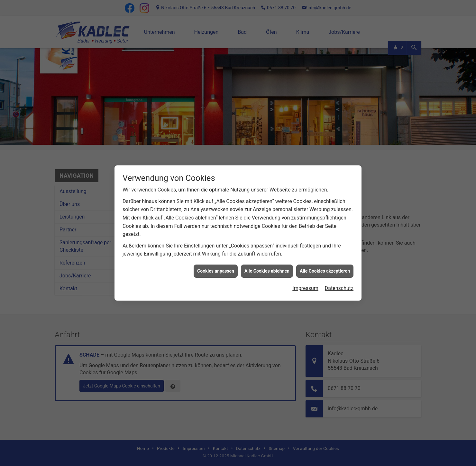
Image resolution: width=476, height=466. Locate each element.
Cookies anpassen (216, 265)
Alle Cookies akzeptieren (325, 265)
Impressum (305, 282)
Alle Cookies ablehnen (267, 265)
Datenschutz (339, 282)
